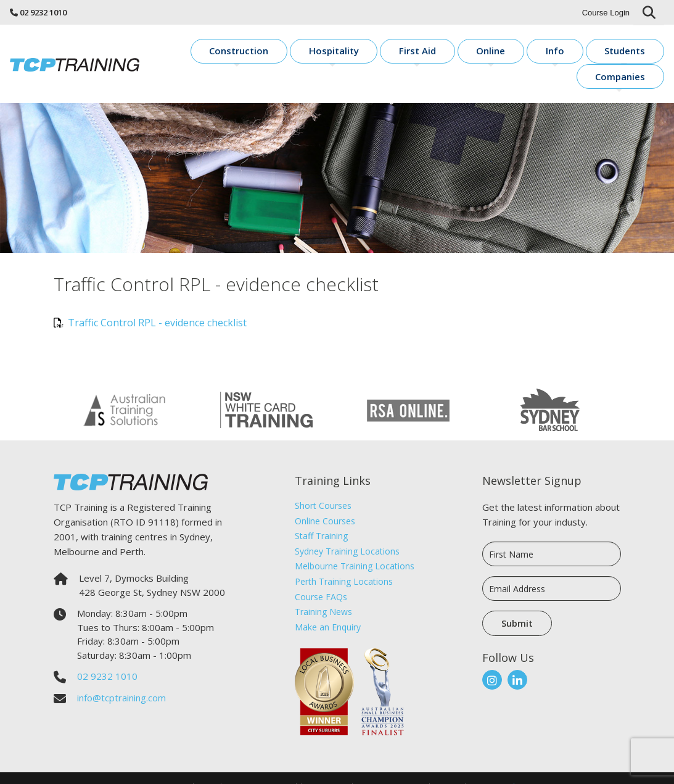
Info (506, 53)
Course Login (606, 13)
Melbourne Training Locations (355, 546)
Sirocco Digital (492, 766)
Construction (254, 53)
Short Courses (323, 485)
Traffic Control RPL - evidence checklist (150, 302)
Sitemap (447, 766)
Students (561, 53)
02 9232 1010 (43, 12)
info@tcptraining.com (121, 677)
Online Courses (325, 500)
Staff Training (321, 515)
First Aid (398, 53)
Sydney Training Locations (347, 530)
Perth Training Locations (344, 560)
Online (457, 53)
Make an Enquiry (328, 606)
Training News (323, 591)
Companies (631, 53)
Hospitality (332, 53)
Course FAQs (321, 576)
